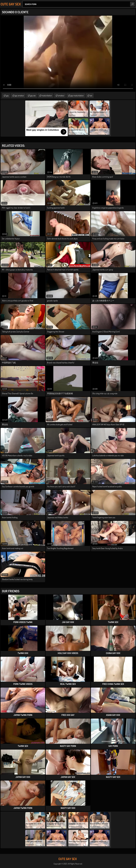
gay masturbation (77, 95)
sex (91, 95)
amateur (61, 95)
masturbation (47, 95)
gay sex (33, 95)
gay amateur (19, 95)
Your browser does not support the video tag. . (68, 54)
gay (7, 95)
